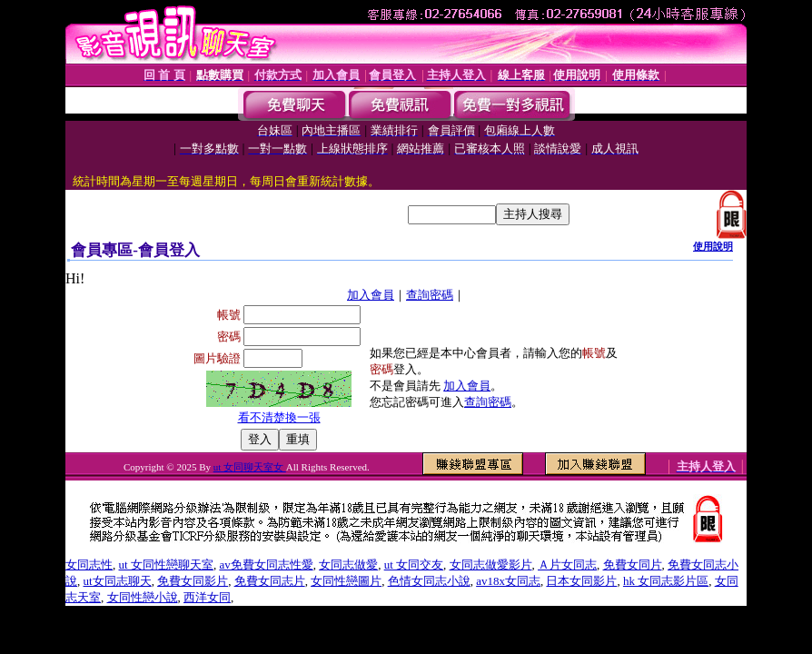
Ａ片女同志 (567, 565)
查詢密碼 (430, 295)
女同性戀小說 (143, 597)
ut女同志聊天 (118, 581)
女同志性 (89, 565)
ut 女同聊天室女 (250, 467)
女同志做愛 (348, 565)
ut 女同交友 (414, 565)
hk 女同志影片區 (666, 581)
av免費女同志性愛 (266, 565)
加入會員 (371, 295)
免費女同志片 (270, 581)
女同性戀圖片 (346, 581)
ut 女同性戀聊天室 (166, 565)
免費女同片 (633, 565)
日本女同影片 (581, 581)
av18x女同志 (508, 581)
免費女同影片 (193, 581)
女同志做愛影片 (491, 565)
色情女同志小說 (429, 581)
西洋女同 (207, 597)
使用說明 (713, 246)
